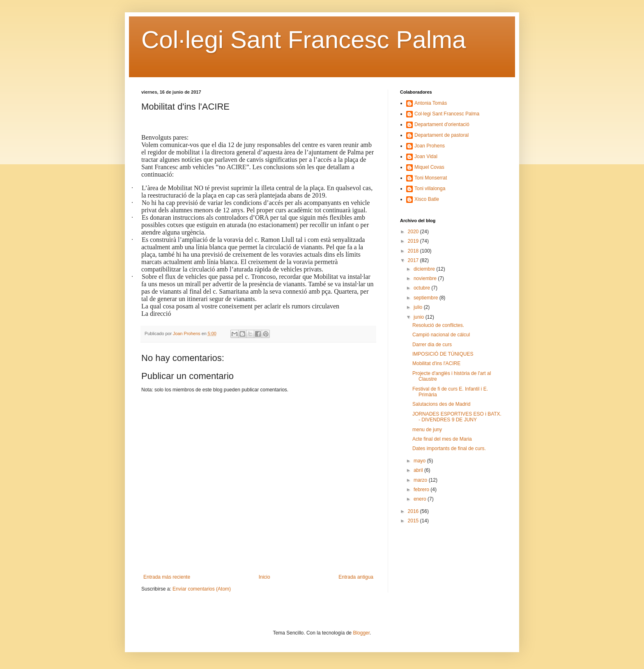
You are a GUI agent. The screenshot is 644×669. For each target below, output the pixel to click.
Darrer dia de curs (432, 345)
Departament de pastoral (442, 135)
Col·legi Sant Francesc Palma (304, 40)
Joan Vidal (426, 156)
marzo (421, 480)
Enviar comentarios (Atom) (202, 589)
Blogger (361, 633)
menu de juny (427, 430)
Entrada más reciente (167, 577)
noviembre (426, 278)
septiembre (427, 298)
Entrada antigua (356, 577)
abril (419, 470)
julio (419, 307)
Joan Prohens (430, 146)
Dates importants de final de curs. (449, 448)
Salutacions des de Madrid (441, 404)
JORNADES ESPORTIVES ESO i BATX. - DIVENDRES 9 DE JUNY (457, 417)
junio (420, 317)
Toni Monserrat (431, 178)
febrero (422, 490)
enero (421, 499)
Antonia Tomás (431, 103)
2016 (414, 511)
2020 (414, 232)
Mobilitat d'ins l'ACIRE (436, 363)
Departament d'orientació (442, 124)
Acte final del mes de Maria (442, 439)
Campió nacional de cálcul (441, 335)
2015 (414, 521)
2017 (414, 260)
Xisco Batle (427, 199)
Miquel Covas (429, 167)
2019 (414, 241)
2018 (414, 251)
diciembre (425, 269)
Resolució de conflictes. (439, 325)
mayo (420, 461)
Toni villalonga (430, 189)
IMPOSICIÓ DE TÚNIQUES (443, 354)
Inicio (264, 577)
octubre (422, 288)
